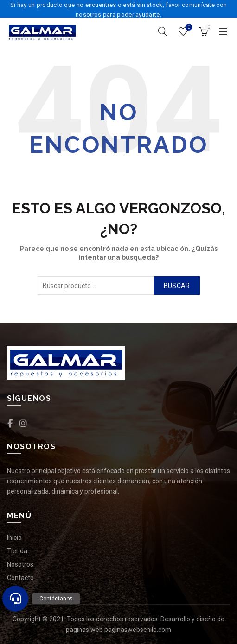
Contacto (20, 578)
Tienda (17, 551)
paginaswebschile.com (138, 630)
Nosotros (20, 564)
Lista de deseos (188, 28)
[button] (15, 599)
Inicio (14, 538)
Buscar (177, 286)
